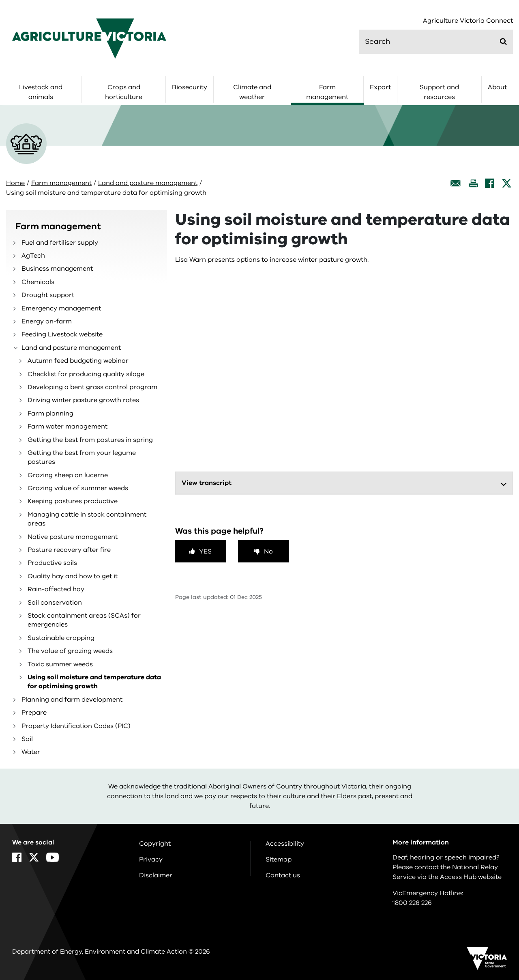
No (268, 551)
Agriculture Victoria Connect (468, 21)
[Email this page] (456, 183)
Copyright (155, 844)
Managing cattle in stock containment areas (87, 519)
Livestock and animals (41, 92)
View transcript (207, 483)
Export (380, 87)
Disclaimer (156, 875)
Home (15, 183)
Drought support (48, 295)
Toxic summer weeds (60, 664)
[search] (436, 42)
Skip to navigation (0, 0)
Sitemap (279, 859)
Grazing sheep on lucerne (68, 475)
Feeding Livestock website (62, 334)
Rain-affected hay (56, 589)
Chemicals (38, 282)
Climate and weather (252, 92)
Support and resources (439, 92)
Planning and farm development (72, 700)
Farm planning (50, 414)
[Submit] (503, 41)
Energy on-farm (47, 321)
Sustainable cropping (61, 638)
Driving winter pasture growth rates (83, 400)
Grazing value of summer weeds (78, 488)
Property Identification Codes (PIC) (76, 726)
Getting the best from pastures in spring (90, 440)
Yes (205, 551)
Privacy (151, 859)
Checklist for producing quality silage (86, 374)
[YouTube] (53, 857)
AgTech (33, 256)
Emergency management (61, 308)
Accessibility (285, 844)
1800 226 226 (412, 903)
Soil (27, 739)
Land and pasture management (148, 183)
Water (31, 752)
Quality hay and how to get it (73, 576)
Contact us (283, 875)
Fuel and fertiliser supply (60, 243)
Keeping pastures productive (73, 501)
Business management (57, 269)
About (497, 87)
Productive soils (52, 563)
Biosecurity (190, 87)
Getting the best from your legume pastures (82, 457)
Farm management (327, 92)
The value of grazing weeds (70, 651)
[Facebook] (490, 183)
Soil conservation (55, 603)
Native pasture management (73, 537)
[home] (89, 38)
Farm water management (68, 426)
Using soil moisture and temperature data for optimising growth (94, 682)
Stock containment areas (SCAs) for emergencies (84, 620)
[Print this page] (473, 183)
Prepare (34, 713)
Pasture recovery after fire (69, 550)
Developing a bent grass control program (92, 387)
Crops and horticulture (124, 92)
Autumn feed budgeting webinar (78, 361)
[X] (507, 183)
